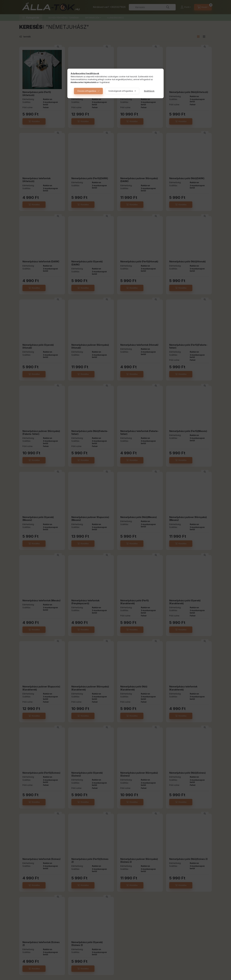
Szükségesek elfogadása (121, 91)
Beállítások (149, 91)
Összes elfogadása (87, 91)
